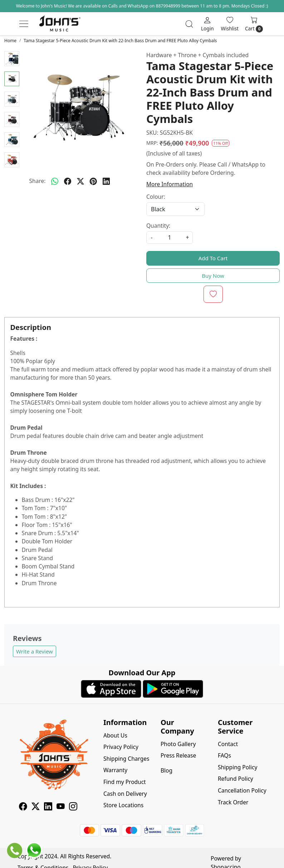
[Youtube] (61, 807)
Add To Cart (213, 258)
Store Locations (123, 805)
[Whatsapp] (55, 181)
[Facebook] (23, 807)
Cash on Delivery (125, 794)
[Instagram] (73, 807)
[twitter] (80, 181)
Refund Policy (236, 779)
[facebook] (68, 181)
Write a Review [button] (35, 651)
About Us (115, 735)
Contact (228, 744)
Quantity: (158, 226)
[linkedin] (106, 181)
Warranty (115, 770)
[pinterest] (93, 181)
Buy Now (213, 276)
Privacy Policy (121, 747)
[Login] (207, 24)
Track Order (233, 802)
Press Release (178, 755)
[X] (36, 807)
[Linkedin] (48, 807)
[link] (189, 24)
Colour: (156, 197)
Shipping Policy (238, 767)
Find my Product (125, 782)
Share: (38, 181)
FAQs (224, 755)
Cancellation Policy (242, 790)
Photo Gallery (178, 744)
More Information (170, 184)
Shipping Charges (126, 759)
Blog (167, 770)
